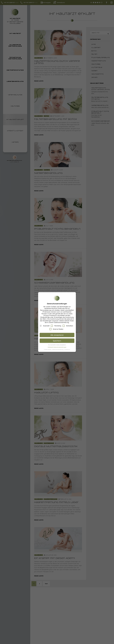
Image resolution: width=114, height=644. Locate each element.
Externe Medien (56, 329)
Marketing (56, 326)
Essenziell (45, 326)
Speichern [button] (57, 341)
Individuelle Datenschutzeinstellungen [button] (57, 347)
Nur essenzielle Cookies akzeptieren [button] (57, 345)
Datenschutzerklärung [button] (58, 349)
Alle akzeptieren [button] (57, 335)
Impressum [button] (67, 349)
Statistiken (68, 326)
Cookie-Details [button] (48, 349)
